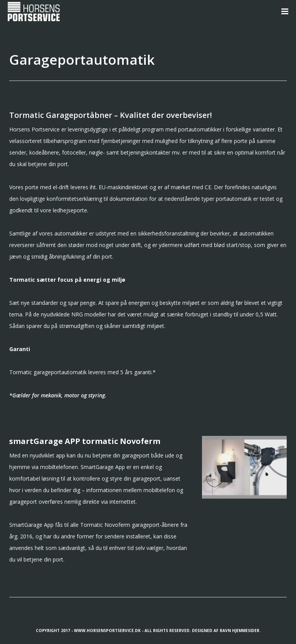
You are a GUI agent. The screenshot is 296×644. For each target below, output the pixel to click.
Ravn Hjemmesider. (240, 631)
